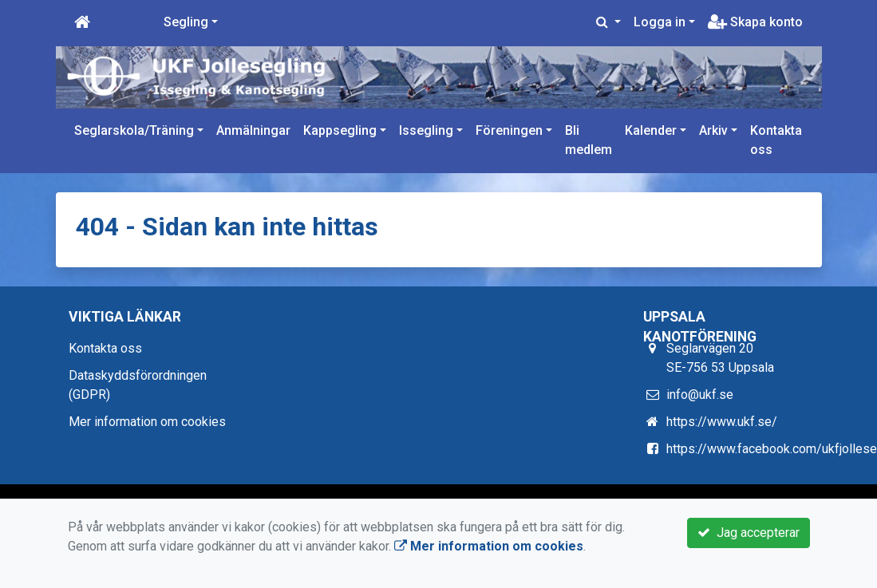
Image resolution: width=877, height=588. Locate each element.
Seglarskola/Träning (134, 130)
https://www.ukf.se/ (722, 422)
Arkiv (713, 130)
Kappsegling (340, 130)
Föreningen (509, 130)
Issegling (426, 130)
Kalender (651, 130)
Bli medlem (589, 140)
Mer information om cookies (147, 422)
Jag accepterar (749, 533)
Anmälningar (253, 130)
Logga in (660, 22)
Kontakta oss (776, 140)
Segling (186, 22)
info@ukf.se (700, 395)
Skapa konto (755, 22)
